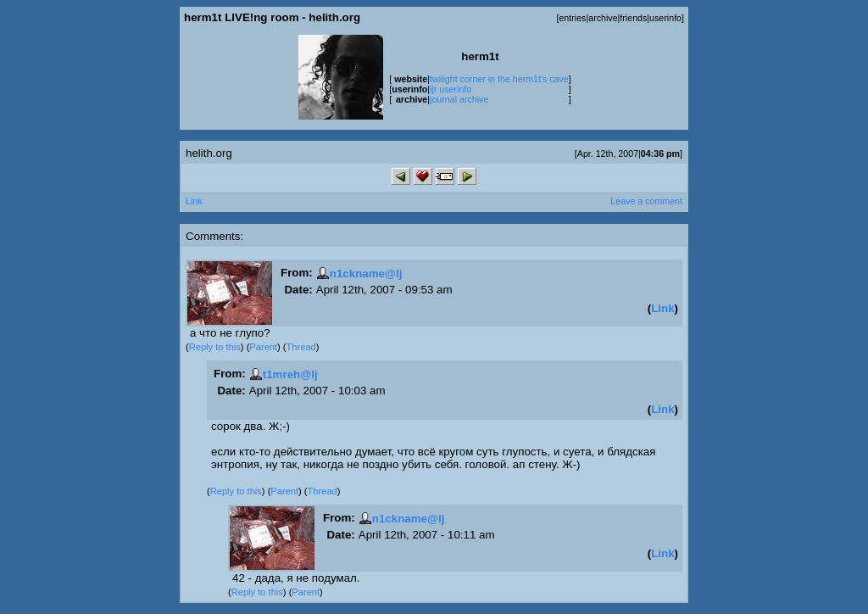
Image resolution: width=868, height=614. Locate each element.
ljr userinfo (451, 89)
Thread (301, 347)
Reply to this (215, 347)
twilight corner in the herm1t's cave (499, 79)
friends (633, 18)
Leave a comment (646, 201)
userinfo (665, 18)
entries (572, 18)
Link (194, 201)
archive (603, 18)
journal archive (459, 99)
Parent (263, 347)
